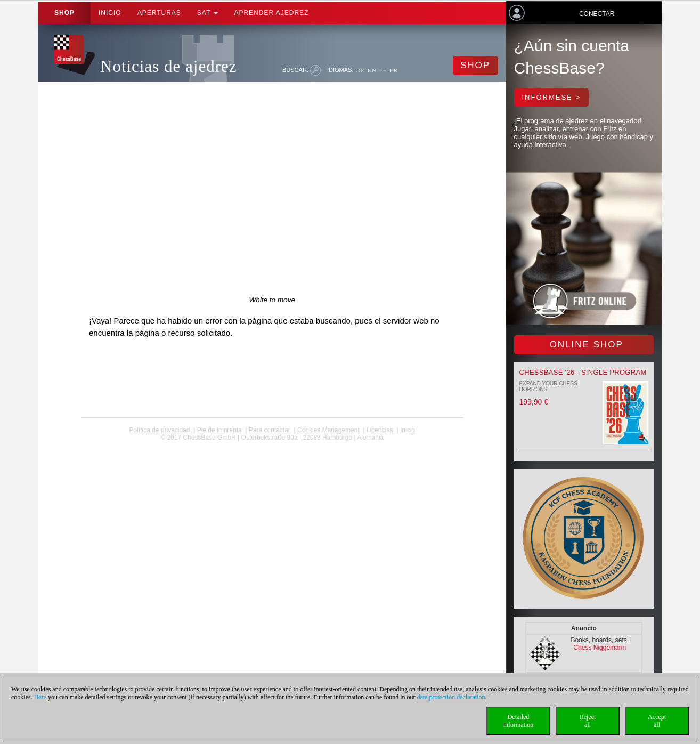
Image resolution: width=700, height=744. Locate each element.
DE (360, 70)
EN (372, 70)
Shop (64, 13)
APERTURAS (159, 13)
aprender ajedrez (271, 13)
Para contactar (270, 430)
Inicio (110, 13)
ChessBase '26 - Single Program (583, 372)
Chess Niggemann (600, 648)
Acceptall (657, 721)
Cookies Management (328, 430)
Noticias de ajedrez (169, 66)
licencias (380, 430)
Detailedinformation (519, 721)
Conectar (597, 14)
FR (394, 70)
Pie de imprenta (219, 430)
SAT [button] (208, 13)
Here (40, 697)
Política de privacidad (159, 430)
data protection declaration (451, 697)
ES (383, 70)
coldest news (272, 445)
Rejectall (588, 721)
